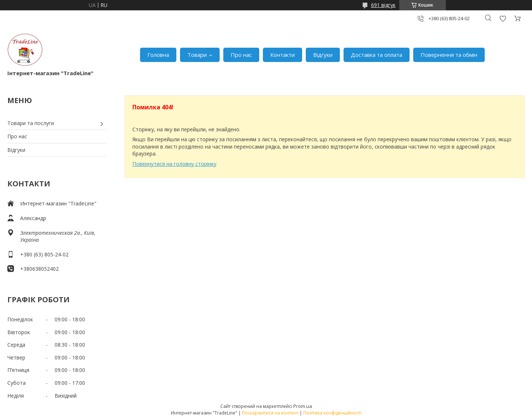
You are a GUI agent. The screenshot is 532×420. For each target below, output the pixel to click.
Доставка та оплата (377, 55)
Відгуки (323, 55)
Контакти (282, 55)
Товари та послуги (31, 123)
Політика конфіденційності (332, 413)
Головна (158, 55)
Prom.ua (303, 406)
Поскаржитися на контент (270, 413)
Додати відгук (503, 19)
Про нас (241, 55)
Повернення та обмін (449, 55)
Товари (197, 55)
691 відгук (383, 5)
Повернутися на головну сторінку (174, 164)
